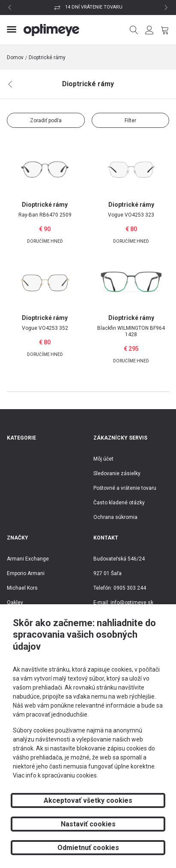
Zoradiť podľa (46, 121)
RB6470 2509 (45, 215)
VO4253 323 (131, 215)
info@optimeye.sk (132, 603)
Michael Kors (22, 588)
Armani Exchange (28, 559)
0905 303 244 (130, 588)
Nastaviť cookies (88, 824)
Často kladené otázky (119, 503)
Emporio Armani (26, 573)
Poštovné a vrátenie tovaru (125, 488)
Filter (130, 121)
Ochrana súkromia (115, 517)
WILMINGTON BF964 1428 (131, 331)
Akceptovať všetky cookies (88, 800)
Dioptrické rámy (47, 57)
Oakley (15, 603)
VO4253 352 (45, 328)
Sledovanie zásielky (117, 473)
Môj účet (103, 459)
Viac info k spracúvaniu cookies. (55, 775)
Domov (15, 57)
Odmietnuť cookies (88, 848)
